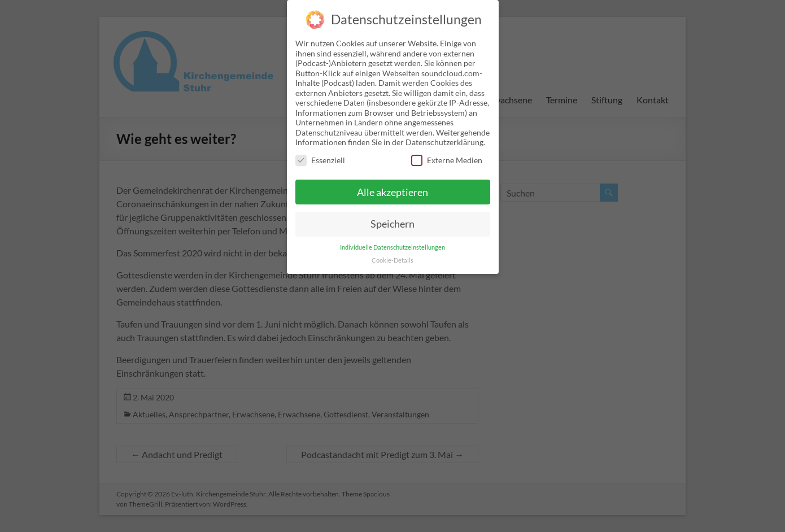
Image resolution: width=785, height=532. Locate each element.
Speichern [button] (393, 216)
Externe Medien (447, 152)
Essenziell (320, 152)
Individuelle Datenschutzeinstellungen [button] (393, 239)
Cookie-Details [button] (393, 252)
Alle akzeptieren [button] (393, 184)
